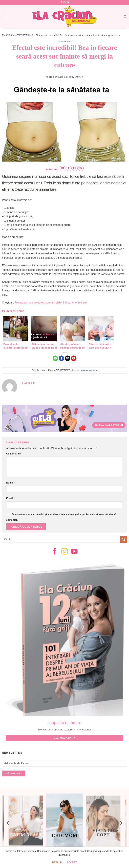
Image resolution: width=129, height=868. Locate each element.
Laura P (79, 77)
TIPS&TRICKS (25, 35)
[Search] (125, 17)
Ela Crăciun (8, 35)
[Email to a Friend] (75, 168)
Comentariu (14, 454)
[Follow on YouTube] (68, 3)
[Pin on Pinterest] (81, 168)
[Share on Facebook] (69, 168)
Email (10, 498)
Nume (10, 483)
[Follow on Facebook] (61, 3)
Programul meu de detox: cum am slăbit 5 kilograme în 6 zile (51, 303)
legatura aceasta (89, 370)
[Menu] (5, 17)
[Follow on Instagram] (64, 3)
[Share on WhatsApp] (63, 168)
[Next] (121, 823)
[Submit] (124, 539)
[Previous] (8, 823)
